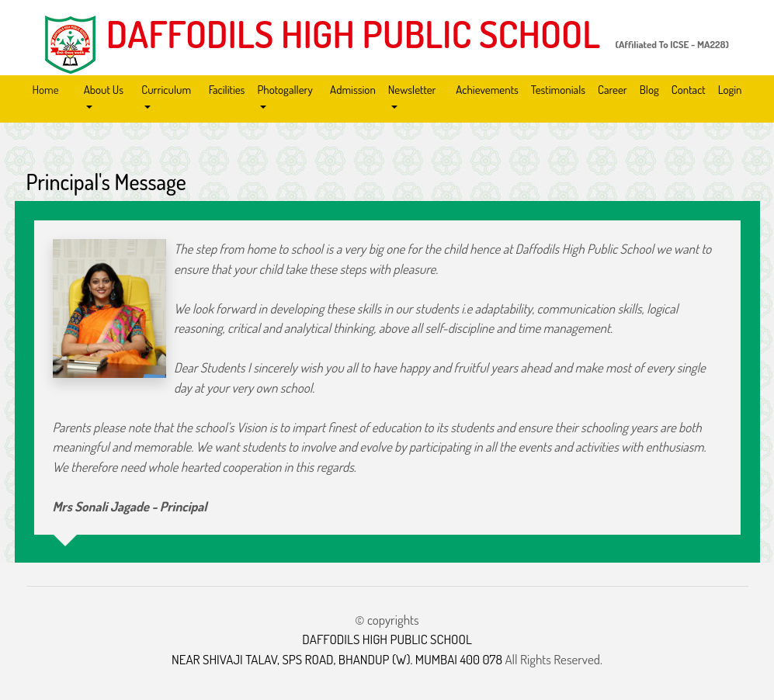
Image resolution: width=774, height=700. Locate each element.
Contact (689, 90)
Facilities (227, 90)
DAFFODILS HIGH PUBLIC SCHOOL (353, 33)
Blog (649, 90)
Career (613, 90)
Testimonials (558, 90)
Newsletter (412, 90)
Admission (353, 90)
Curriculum (166, 90)
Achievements (487, 90)
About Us (104, 90)
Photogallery (285, 90)
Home (46, 90)
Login (730, 90)
